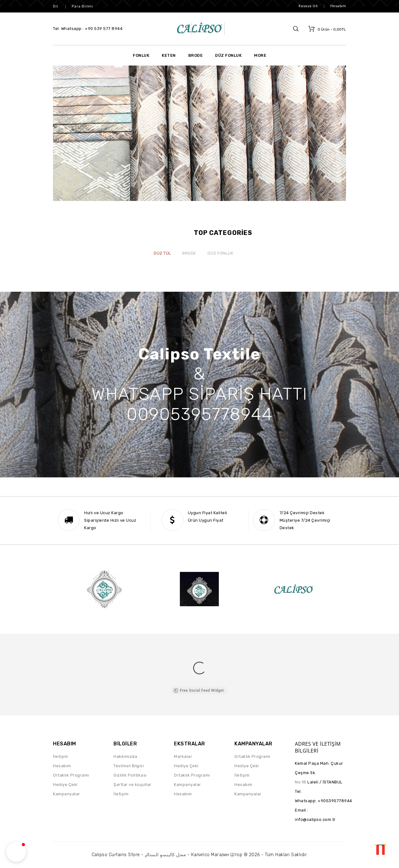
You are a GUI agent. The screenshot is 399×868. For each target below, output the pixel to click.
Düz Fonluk (228, 55)
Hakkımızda (125, 756)
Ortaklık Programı (71, 775)
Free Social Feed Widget (199, 690)
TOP (380, 849)
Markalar (183, 756)
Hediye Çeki (65, 785)
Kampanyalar (67, 794)
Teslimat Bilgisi (129, 766)
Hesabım (62, 766)
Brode (196, 55)
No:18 (301, 782)
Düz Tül (162, 253)
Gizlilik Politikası (130, 775)
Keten (169, 55)
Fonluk (141, 55)
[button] (16, 852)
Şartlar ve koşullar (132, 785)
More (260, 55)
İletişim (60, 756)
